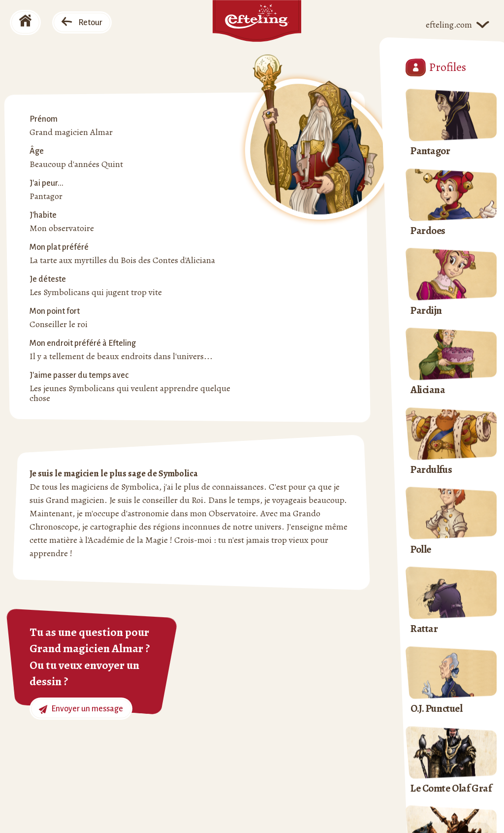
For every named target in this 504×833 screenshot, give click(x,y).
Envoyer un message (81, 709)
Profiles (436, 67)
